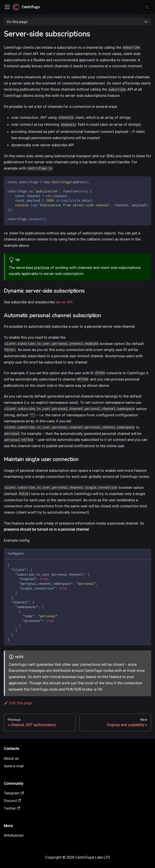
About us (11, 758)
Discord (12, 801)
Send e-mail (14, 766)
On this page (17, 22)
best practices (38, 268)
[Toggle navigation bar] (7, 7)
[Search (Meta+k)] (147, 7)
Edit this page (18, 703)
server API (64, 302)
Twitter (12, 808)
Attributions (14, 835)
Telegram (14, 793)
